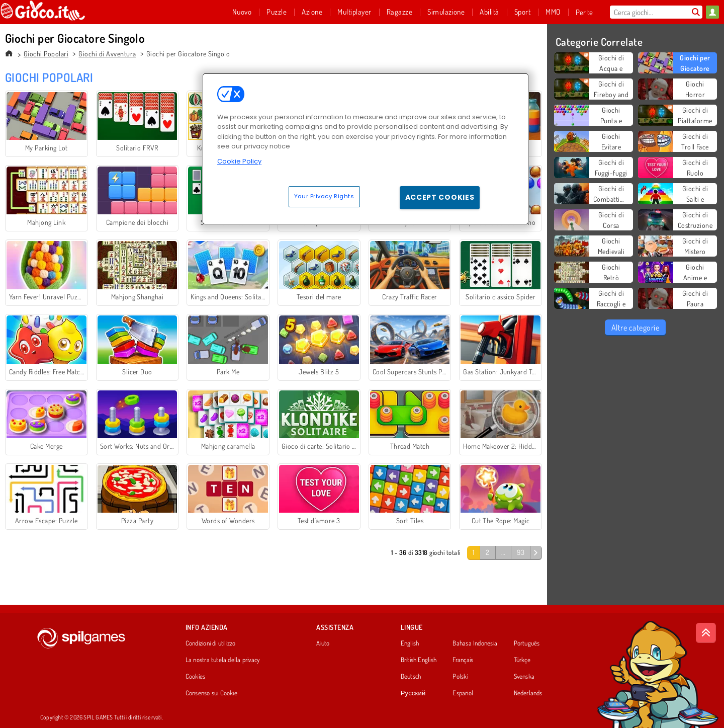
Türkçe (522, 660)
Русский (413, 693)
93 (521, 552)
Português (527, 643)
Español (463, 693)
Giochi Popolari (46, 54)
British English (419, 660)
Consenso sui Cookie (211, 693)
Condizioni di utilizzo (211, 643)
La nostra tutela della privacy (223, 660)
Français (463, 660)
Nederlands (528, 693)
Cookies (196, 677)
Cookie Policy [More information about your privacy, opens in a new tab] (239, 161)
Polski (460, 677)
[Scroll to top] (706, 633)
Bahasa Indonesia (475, 643)
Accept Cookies (440, 197)
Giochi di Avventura (107, 54)
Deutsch (411, 677)
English (410, 643)
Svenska (524, 677)
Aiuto (323, 643)
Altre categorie (635, 328)
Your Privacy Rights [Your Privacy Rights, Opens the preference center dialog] (324, 196)
